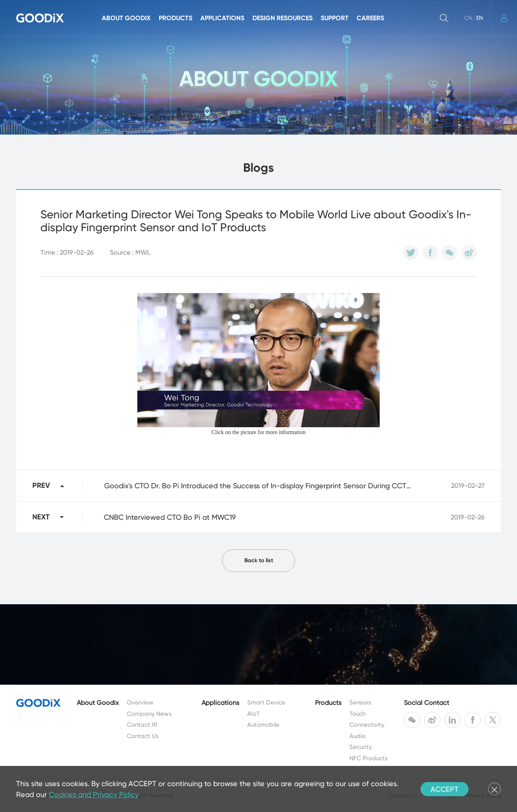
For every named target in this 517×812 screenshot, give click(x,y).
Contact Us (143, 736)
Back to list (259, 560)
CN (468, 18)
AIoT (253, 714)
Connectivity (367, 725)
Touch (357, 714)
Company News (149, 714)
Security (361, 747)
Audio (357, 736)
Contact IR (142, 725)
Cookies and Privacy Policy (94, 794)
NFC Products (369, 758)
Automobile (263, 725)
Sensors (360, 702)
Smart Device (266, 702)
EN (479, 18)
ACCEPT (444, 789)
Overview (140, 702)
